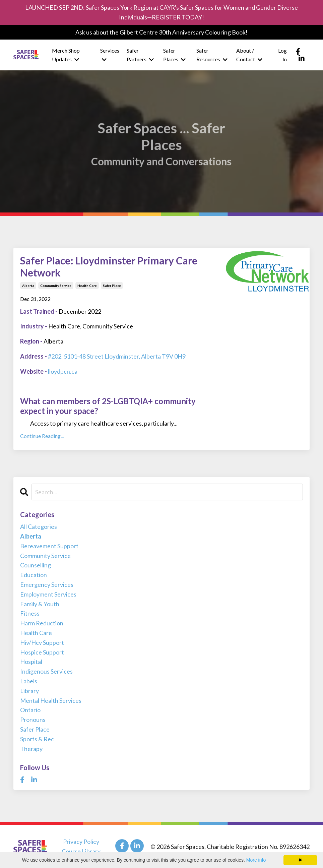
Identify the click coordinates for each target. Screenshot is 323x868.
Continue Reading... (42, 436)
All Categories (39, 526)
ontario (30, 710)
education (34, 575)
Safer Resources (212, 55)
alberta (28, 286)
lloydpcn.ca (63, 371)
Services (110, 55)
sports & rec (37, 739)
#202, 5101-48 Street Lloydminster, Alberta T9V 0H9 (117, 356)
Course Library (81, 851)
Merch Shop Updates (66, 55)
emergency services (47, 584)
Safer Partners (140, 55)
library (29, 691)
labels (29, 681)
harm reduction (42, 623)
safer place (112, 286)
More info (256, 860)
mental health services (51, 700)
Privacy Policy (81, 842)
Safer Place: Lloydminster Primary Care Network (109, 266)
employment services (48, 594)
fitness (30, 613)
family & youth (40, 604)
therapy (31, 749)
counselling (36, 565)
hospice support (42, 652)
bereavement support (49, 546)
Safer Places (174, 55)
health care (87, 286)
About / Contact (249, 55)
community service (56, 286)
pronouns (33, 720)
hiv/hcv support (42, 642)
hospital (31, 662)
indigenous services (46, 671)
